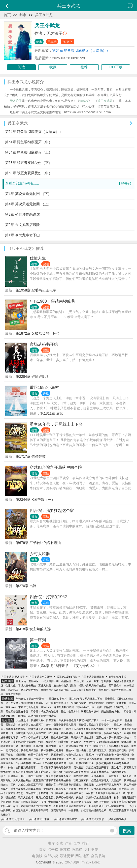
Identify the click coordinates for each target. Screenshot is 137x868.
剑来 (96, 681)
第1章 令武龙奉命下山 (22, 235)
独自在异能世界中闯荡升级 (53, 742)
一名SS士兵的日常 (112, 720)
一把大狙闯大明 (50, 681)
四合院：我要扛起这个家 (52, 511)
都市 (23, 15)
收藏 (53, 67)
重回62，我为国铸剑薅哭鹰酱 (50, 763)
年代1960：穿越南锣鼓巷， (54, 301)
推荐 (84, 67)
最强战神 (126, 742)
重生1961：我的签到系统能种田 (84, 759)
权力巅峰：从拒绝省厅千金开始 (66, 733)
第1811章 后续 (52, 413)
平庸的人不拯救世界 (82, 737)
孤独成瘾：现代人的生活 (19, 798)
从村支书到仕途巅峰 (52, 750)
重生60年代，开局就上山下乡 (56, 424)
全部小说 (51, 856)
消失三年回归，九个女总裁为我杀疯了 (50, 776)
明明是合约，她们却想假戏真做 (101, 742)
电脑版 (37, 856)
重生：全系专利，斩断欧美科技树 (80, 712)
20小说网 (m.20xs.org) (83, 862)
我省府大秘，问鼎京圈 (44, 720)
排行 (86, 843)
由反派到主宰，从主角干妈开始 (31, 810)
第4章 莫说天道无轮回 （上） (28, 204)
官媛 (99, 707)
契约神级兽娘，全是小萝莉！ (90, 776)
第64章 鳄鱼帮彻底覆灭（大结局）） (81, 50)
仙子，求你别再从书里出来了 (75, 746)
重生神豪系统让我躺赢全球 (26, 789)
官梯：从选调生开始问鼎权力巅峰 (85, 729)
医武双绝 (76, 742)
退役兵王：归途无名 (120, 776)
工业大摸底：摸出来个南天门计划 (57, 686)
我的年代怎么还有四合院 (55, 690)
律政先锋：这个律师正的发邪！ (46, 729)
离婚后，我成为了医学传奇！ (95, 725)
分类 (60, 843)
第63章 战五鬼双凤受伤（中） (29, 173)
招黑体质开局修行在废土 (92, 686)
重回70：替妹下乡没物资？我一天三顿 (108, 755)
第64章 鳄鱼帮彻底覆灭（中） (29, 142)
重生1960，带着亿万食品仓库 (22, 707)
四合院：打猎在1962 (48, 597)
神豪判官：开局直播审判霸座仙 (63, 785)
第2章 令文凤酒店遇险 (22, 225)
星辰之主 (79, 681)
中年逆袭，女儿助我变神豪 (49, 759)
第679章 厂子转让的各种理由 (38, 543)
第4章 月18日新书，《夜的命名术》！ (70, 666)
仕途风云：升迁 (17, 776)
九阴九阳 (13, 690)
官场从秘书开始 (44, 344)
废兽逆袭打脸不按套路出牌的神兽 (52, 780)
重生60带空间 (13, 694)
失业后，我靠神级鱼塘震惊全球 (94, 798)
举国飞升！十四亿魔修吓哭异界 (111, 746)
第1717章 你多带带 (31, 456)
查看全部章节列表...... (69, 184)
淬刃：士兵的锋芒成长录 (55, 802)
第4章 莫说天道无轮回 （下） (28, 194)
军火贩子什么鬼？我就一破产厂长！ (79, 720)
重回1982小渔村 (44, 387)
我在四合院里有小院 (17, 712)
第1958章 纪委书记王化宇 (36, 290)
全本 (77, 843)
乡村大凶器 (40, 554)
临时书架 (91, 850)
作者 (68, 843)
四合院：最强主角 (116, 703)
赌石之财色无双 (29, 690)
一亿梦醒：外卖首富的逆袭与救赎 (87, 810)
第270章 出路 (26, 586)
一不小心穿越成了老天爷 (35, 737)
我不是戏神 (115, 686)
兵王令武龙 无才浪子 (13, 677)
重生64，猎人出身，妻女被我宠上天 (86, 750)
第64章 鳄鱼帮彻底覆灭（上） (29, 152)
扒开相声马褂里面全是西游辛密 (28, 733)
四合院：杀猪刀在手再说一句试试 (37, 716)
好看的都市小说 (117, 677)
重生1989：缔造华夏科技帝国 (58, 707)
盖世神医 (33, 681)
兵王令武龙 (44, 15)
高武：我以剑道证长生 (81, 763)
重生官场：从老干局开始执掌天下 (102, 785)
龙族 (89, 681)
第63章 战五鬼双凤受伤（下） (29, 163)
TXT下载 (116, 67)
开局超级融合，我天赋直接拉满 (106, 806)
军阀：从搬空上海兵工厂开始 (27, 785)
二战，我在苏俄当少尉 (84, 690)
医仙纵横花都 (23, 763)
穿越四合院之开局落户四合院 (56, 467)
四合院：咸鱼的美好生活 (45, 712)
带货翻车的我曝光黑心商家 (56, 768)
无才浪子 (55, 33)
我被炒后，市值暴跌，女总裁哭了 (24, 725)
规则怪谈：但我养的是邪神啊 (32, 755)
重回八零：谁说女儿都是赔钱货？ (32, 772)
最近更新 (67, 856)
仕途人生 (38, 258)
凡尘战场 (116, 780)
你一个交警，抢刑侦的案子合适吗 (24, 703)
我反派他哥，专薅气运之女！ (67, 755)
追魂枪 (84, 101)
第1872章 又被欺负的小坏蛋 (38, 333)
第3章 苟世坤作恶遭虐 (22, 214)
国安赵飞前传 (58, 810)
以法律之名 (22, 720)
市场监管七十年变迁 (37, 793)
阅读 (21, 67)
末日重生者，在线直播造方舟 (67, 793)
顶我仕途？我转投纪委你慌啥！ (114, 737)
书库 (51, 843)
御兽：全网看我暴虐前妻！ (23, 768)
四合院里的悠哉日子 (57, 703)
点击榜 (53, 850)
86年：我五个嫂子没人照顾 (61, 725)
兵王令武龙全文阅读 (41, 677)
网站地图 (82, 856)
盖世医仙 (21, 681)
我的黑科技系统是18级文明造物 (71, 772)
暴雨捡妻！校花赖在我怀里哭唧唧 (90, 802)
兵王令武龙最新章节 (93, 677)
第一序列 (38, 640)
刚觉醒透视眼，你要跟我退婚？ (104, 733)
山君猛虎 (66, 681)
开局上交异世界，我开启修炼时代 (55, 798)
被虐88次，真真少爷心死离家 (60, 789)
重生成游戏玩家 (60, 737)
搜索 (127, 831)
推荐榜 (65, 850)
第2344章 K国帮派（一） (35, 500)
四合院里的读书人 (111, 712)
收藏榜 (77, 850)
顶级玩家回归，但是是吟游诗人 (91, 780)
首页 (7, 15)
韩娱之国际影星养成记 (26, 802)
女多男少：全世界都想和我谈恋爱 (97, 789)
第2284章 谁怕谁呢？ (32, 377)
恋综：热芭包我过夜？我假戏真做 (32, 806)
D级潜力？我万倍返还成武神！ (103, 793)
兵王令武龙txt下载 (67, 677)
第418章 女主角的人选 (33, 629)
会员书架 (98, 856)
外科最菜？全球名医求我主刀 (70, 806)
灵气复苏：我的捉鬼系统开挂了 (91, 768)
